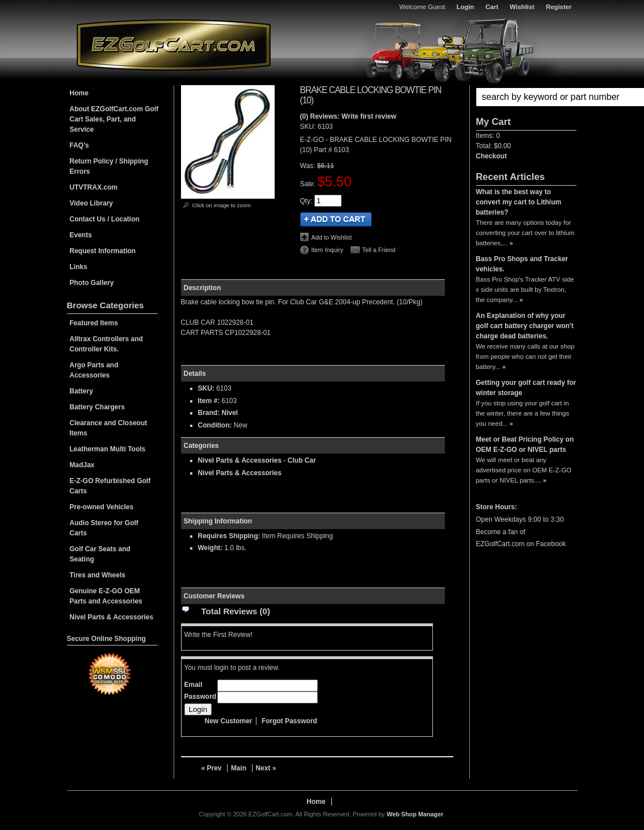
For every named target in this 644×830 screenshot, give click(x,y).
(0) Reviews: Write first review (348, 116)
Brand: (209, 413)
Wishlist (522, 7)
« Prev (212, 768)
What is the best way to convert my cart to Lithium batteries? (519, 202)
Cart (492, 7)
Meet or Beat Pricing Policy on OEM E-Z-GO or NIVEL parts (525, 445)
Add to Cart (336, 219)
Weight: (211, 548)
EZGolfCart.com (174, 45)
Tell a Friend (379, 250)
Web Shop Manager (415, 814)
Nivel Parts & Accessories (240, 460)
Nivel (230, 413)
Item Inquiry (327, 250)
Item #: (210, 401)
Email (193, 685)
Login (466, 7)
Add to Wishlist (332, 237)
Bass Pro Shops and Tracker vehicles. (522, 264)
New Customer (229, 721)
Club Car (302, 460)
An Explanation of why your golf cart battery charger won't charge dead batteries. (525, 326)
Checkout (492, 156)
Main (239, 768)
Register (559, 7)
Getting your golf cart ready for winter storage (526, 388)
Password (201, 697)
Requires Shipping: (229, 536)
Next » (266, 768)
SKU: (309, 127)
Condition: (215, 425)
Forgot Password (289, 721)
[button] (526, 97)
